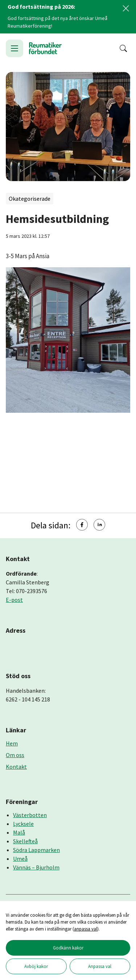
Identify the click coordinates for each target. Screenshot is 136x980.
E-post (14, 600)
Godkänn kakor (68, 948)
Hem (12, 743)
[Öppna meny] (15, 48)
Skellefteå (25, 841)
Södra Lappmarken (36, 850)
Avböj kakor (36, 966)
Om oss (15, 755)
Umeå (20, 859)
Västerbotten (30, 815)
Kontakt (16, 767)
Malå (19, 832)
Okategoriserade (30, 199)
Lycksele (23, 824)
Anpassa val (100, 966)
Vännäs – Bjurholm (36, 867)
